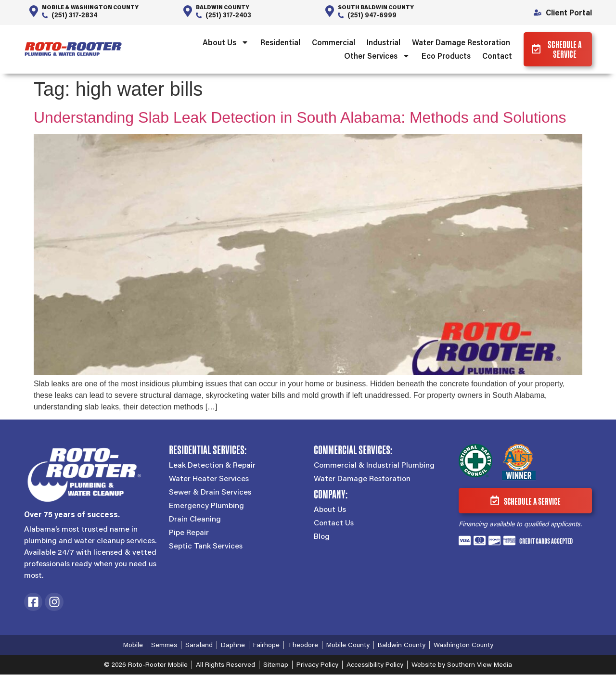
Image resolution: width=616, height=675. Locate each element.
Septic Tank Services (206, 547)
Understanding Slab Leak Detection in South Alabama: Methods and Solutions (300, 118)
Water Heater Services (209, 479)
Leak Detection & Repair (212, 466)
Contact (496, 56)
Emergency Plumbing (206, 506)
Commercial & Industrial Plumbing (374, 466)
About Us (224, 43)
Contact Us (334, 523)
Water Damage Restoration (460, 43)
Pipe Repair (189, 533)
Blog (322, 537)
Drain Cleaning (195, 520)
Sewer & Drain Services (210, 493)
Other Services (376, 56)
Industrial (382, 43)
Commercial (332, 43)
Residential (279, 43)
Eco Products (445, 56)
